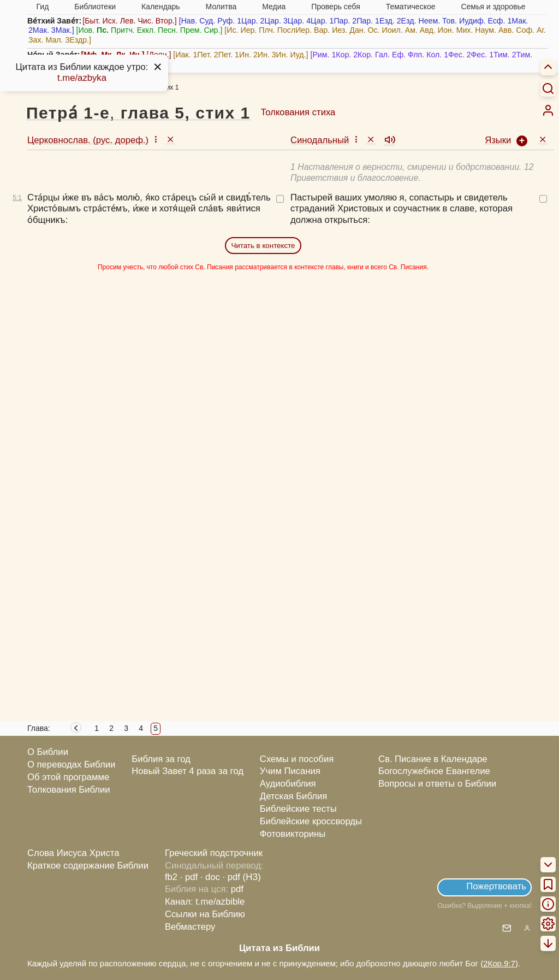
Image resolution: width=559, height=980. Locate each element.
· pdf (189, 877)
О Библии (48, 752)
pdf (237, 889)
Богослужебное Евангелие (434, 771)
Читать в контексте (263, 246)
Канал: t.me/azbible (205, 902)
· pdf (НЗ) (242, 877)
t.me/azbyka (82, 78)
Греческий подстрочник (214, 853)
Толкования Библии (69, 790)
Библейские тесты (298, 809)
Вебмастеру (190, 927)
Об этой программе (68, 777)
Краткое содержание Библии (88, 866)
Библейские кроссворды (311, 821)
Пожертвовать (496, 886)
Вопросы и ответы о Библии (437, 784)
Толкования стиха (298, 112)
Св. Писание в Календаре (433, 759)
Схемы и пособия (297, 759)
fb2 (171, 877)
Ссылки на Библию (205, 914)
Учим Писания (290, 771)
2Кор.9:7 (499, 963)
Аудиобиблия (288, 784)
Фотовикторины (293, 834)
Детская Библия (293, 796)
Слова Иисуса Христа (73, 853)
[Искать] (548, 88)
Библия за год (161, 759)
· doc (210, 877)
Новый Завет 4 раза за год (188, 771)
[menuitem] (548, 110)
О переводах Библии (71, 764)
